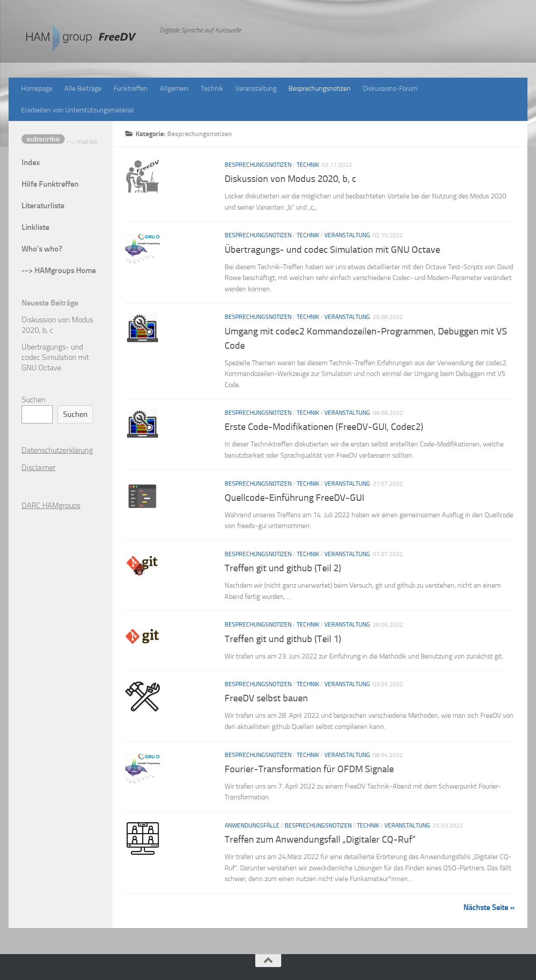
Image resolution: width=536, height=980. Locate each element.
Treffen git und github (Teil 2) (283, 568)
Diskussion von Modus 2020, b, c (290, 179)
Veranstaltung (256, 88)
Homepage (37, 88)
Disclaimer (39, 468)
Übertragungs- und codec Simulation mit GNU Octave (332, 250)
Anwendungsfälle (252, 826)
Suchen (34, 400)
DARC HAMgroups (51, 506)
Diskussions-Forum (390, 88)
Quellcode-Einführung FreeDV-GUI (294, 498)
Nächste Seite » (489, 907)
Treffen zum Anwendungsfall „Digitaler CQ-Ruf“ (320, 840)
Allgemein (174, 88)
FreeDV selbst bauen (266, 698)
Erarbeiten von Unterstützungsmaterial (78, 110)
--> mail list (59, 142)
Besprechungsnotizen (320, 88)
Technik (212, 88)
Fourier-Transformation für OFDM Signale (309, 769)
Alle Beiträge (83, 88)
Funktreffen (131, 88)
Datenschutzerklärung (57, 450)
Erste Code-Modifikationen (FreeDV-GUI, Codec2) (324, 427)
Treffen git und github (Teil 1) (283, 639)
